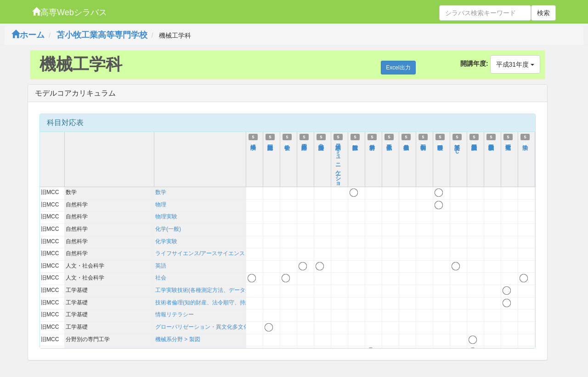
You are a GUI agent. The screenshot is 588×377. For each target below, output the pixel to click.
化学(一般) (168, 229)
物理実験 (166, 217)
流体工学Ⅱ (389, 143)
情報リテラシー (175, 314)
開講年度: (474, 63)
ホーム (28, 35)
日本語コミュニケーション (338, 166)
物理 (161, 205)
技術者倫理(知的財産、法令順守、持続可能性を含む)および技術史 (237, 303)
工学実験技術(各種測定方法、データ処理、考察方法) (220, 290)
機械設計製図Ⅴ (474, 143)
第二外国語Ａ (304, 143)
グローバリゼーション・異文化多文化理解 (208, 327)
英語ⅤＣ (457, 146)
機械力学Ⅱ (406, 143)
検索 (543, 13)
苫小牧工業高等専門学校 (102, 35)
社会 (161, 278)
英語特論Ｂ (321, 143)
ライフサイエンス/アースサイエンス (200, 253)
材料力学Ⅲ (372, 143)
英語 (161, 266)
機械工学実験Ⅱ (491, 143)
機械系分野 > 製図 (178, 339)
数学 (161, 192)
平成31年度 (515, 64)
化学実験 (166, 241)
